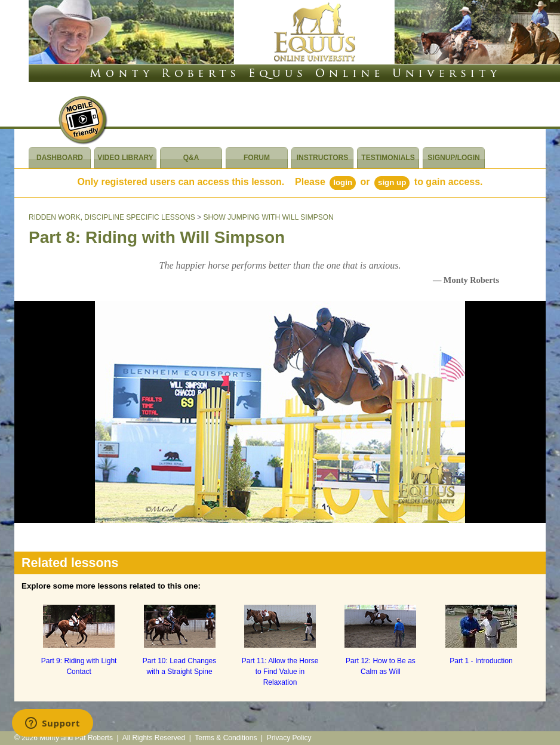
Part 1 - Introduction (481, 661)
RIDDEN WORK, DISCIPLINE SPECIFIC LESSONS (112, 217)
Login (343, 182)
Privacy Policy (289, 738)
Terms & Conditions (226, 738)
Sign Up (392, 182)
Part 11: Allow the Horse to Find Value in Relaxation (280, 672)
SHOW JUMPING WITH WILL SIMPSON (268, 217)
